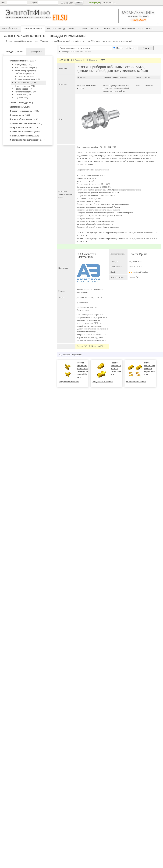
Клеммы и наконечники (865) (28, 79)
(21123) (23, 61)
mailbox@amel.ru (138, 272)
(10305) (24, 111)
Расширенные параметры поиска (75, 52)
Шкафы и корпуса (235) (25, 86)
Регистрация (94, 3)
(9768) (25, 132)
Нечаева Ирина (138, 254)
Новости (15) (97, 346)
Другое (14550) (21, 98)
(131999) (15, 52)
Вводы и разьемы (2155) (26, 83)
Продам (132, 277)
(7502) (26, 123)
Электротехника (13, 41)
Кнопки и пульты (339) (25, 76)
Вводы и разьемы (49, 41)
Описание (83, 303)
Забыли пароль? (109, 3)
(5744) (27, 140)
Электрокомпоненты (30, 41)
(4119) (24, 128)
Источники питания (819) (26, 68)
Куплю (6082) (36, 52)
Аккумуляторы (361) (24, 65)
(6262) (24, 119)
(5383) (20, 115)
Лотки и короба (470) (24, 89)
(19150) (21, 103)
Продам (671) (82, 346)
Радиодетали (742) (23, 95)
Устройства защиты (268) (26, 92)
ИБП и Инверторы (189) (25, 71)
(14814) (20, 107)
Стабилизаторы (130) (24, 73)
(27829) (24, 136)
